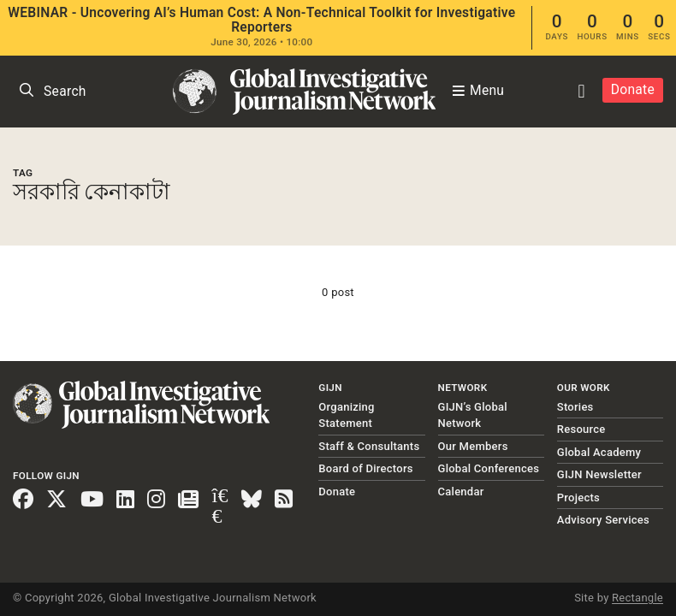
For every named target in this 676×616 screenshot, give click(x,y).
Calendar (461, 492)
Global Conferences (489, 468)
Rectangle (637, 598)
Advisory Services (603, 520)
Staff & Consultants (369, 446)
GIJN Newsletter (599, 474)
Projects (578, 498)
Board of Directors (365, 468)
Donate (633, 90)
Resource (581, 429)
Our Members (473, 446)
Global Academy (599, 452)
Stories (575, 407)
